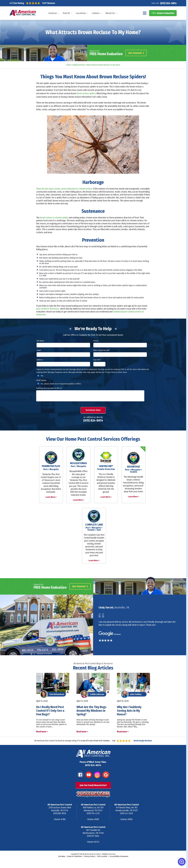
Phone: (97, 341)
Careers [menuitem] (96, 13)
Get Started (136, 53)
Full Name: (41, 341)
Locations (81, 13)
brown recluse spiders (86, 93)
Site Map (61, 856)
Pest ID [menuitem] (66, 13)
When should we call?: (102, 350)
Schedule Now (93, 410)
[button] (181, 862)
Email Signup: (41, 380)
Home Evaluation (163, 13)
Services (53, 13)
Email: (39, 350)
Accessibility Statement (119, 856)
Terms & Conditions (75, 856)
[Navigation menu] (145, 13)
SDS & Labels (102, 856)
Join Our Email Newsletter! (93, 785)
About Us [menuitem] (110, 13)
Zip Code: (98, 360)
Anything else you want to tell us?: (49, 388)
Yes (40, 376)
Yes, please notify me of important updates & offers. (59, 384)
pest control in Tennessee (48, 309)
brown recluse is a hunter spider (54, 218)
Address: (40, 360)
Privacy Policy (89, 856)
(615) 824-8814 (168, 3)
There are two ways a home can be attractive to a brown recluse (64, 189)
